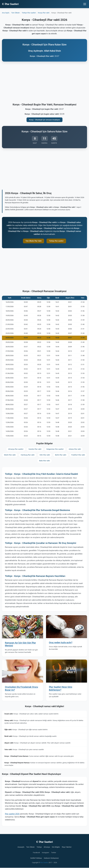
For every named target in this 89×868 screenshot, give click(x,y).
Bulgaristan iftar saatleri (55, 449)
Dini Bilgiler (56, 847)
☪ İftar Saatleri (10, 4)
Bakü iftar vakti (44, 461)
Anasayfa (21, 847)
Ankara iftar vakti (75, 449)
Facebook (36, 853)
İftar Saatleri (44, 863)
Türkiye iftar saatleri (56, 241)
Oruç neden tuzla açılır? (61, 643)
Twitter (54, 853)
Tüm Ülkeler (30, 847)
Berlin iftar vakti (61, 455)
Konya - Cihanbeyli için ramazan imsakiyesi (45, 120)
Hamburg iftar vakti (28, 455)
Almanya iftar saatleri (16, 449)
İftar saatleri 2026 (12, 814)
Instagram (45, 853)
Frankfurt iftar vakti (78, 455)
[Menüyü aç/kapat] (85, 4)
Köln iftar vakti (45, 455)
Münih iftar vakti (10, 455)
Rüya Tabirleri (67, 847)
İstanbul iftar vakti (35, 449)
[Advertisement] (44, 83)
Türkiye (39, 847)
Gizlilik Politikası (36, 858)
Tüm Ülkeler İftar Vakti (34, 241)
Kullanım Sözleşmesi (51, 858)
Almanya (47, 847)
